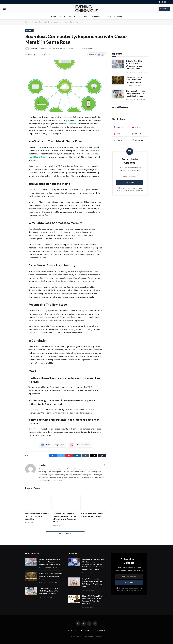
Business (118, 16)
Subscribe (164, 9)
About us (72, 631)
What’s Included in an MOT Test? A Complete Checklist (38, 516)
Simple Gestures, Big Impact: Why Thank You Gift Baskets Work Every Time (92, 583)
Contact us (84, 631)
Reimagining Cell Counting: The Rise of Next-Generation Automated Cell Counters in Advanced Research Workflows (93, 564)
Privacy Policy (131, 190)
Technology (95, 16)
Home (27, 22)
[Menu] (5, 9)
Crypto (63, 16)
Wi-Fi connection (71, 124)
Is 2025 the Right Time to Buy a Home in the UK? (92, 515)
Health (72, 16)
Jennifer (35, 48)
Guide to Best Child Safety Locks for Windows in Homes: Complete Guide (134, 65)
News (54, 16)
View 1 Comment (65, 534)
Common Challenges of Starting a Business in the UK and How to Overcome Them (65, 518)
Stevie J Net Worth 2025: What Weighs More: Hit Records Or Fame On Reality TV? (93, 600)
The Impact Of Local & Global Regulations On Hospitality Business (135, 94)
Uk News (29, 30)
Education (83, 16)
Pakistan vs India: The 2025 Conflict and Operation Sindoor (135, 80)
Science (107, 16)
